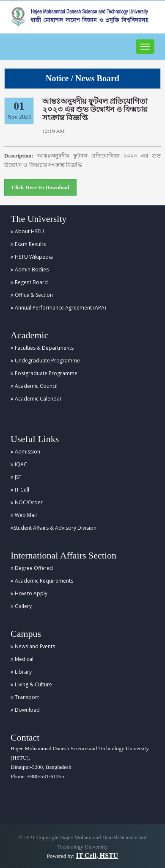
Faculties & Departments (42, 348)
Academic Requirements (42, 581)
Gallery (21, 606)
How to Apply (29, 593)
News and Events (33, 646)
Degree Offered (32, 568)
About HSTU (27, 231)
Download (25, 710)
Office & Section (32, 295)
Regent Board (29, 282)
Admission (25, 452)
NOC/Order (27, 502)
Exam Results (28, 244)
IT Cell (20, 490)
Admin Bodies (30, 270)
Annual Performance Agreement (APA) (58, 308)
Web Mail (24, 515)
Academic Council (34, 386)
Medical (22, 659)
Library (21, 672)
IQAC (19, 464)
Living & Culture (31, 684)
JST (16, 477)
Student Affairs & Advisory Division (54, 528)
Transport (25, 697)
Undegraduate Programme (45, 361)
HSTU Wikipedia (32, 257)
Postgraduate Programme (44, 373)
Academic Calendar (36, 399)
